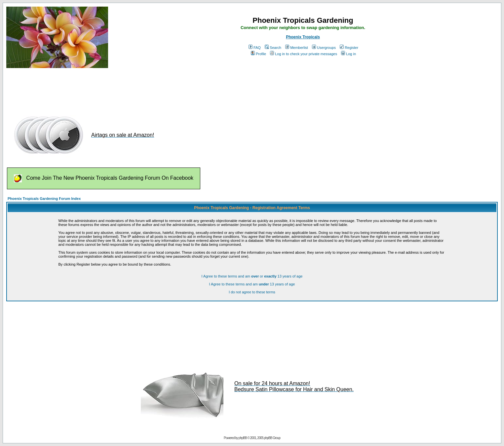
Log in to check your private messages (304, 54)
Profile (258, 54)
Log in (349, 54)
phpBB (243, 438)
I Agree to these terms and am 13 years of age (252, 284)
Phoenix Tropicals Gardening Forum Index (44, 199)
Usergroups (324, 48)
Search (273, 48)
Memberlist (297, 48)
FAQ (255, 48)
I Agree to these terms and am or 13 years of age (252, 276)
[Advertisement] (127, 89)
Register (349, 48)
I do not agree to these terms (252, 292)
